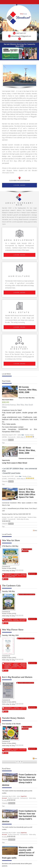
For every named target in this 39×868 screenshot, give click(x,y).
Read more (33, 574)
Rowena (7, 667)
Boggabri (23, 619)
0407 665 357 (21, 33)
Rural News (12, 803)
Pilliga (20, 575)
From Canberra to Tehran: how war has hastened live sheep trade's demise (19, 780)
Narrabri (14, 575)
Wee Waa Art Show (11, 540)
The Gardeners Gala (11, 586)
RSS (35, 530)
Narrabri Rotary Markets (13, 718)
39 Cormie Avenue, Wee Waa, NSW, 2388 (28, 390)
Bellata (23, 663)
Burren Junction (19, 665)
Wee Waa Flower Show (13, 630)
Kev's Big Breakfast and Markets (17, 677)
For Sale (11, 440)
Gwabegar (8, 666)
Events (16, 574)
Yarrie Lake (11, 576)
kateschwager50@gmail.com (21, 36)
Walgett (14, 667)
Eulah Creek (8, 621)
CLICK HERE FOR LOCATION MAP (20, 181)
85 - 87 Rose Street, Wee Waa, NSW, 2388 (27, 450)
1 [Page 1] (17, 762)
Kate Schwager (30, 594)
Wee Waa (22, 621)
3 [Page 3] (22, 762)
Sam (23, 435)
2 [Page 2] (19, 762)
